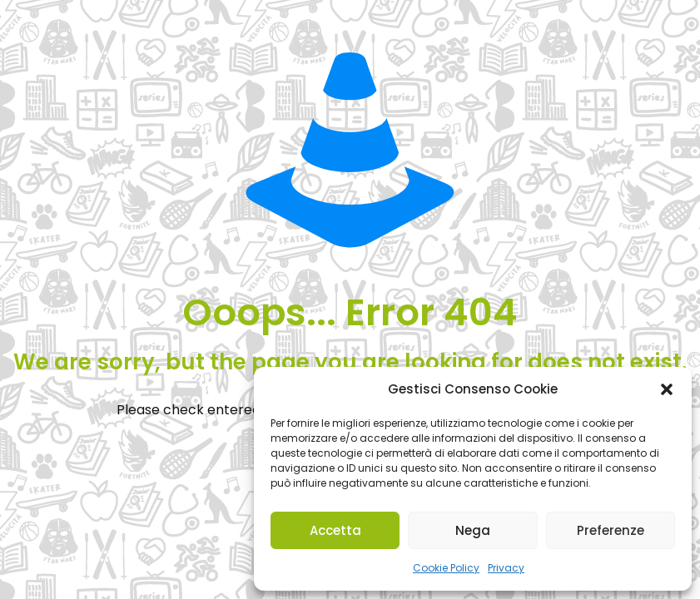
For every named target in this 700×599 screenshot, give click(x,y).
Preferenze (611, 530)
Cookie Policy (446, 568)
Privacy (506, 568)
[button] (667, 389)
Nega (473, 530)
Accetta (335, 530)
